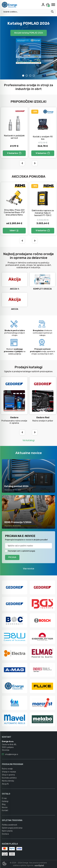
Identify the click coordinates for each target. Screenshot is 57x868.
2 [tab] (27, 76)
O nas (4, 798)
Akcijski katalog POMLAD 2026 (29, 33)
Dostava (5, 834)
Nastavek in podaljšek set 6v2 (14, 137)
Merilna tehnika (8, 781)
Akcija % (5, 784)
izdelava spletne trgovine (23, 865)
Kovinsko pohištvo (9, 778)
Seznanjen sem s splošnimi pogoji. (22, 551)
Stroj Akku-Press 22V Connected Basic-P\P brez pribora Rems (14, 212)
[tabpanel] (28, 48)
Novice (5, 807)
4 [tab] (34, 76)
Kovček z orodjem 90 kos (43, 138)
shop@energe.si (12, 754)
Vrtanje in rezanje (9, 772)
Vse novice (29, 569)
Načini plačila (7, 831)
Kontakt (5, 810)
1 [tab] (23, 76)
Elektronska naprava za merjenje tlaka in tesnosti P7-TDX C (43, 213)
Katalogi (5, 801)
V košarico (14, 153)
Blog (4, 804)
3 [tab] (30, 76)
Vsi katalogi (29, 440)
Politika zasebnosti (9, 825)
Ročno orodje (7, 769)
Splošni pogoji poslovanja (12, 828)
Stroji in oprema (8, 775)
